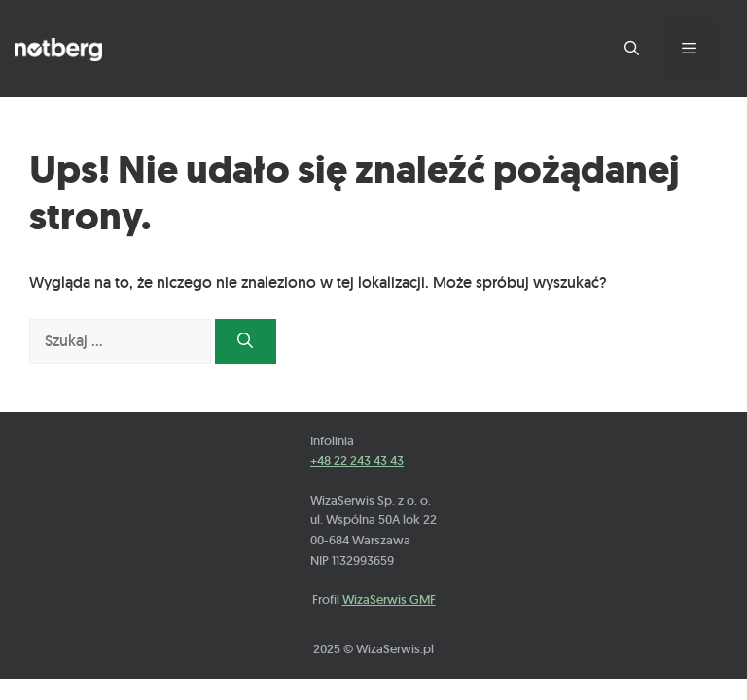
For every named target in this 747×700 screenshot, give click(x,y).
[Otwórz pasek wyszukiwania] (631, 49)
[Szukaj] (246, 341)
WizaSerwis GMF (389, 599)
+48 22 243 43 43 (357, 460)
